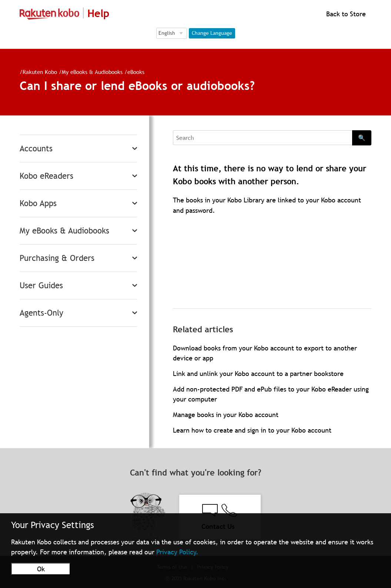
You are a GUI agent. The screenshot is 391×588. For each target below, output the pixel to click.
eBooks (136, 72)
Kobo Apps (38, 203)
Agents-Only (41, 313)
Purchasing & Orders (57, 258)
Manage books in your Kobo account (226, 415)
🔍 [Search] (362, 138)
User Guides (41, 285)
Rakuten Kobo (40, 72)
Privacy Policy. (177, 552)
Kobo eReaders (46, 176)
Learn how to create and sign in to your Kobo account (252, 430)
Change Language (212, 33)
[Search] (263, 138)
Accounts (36, 149)
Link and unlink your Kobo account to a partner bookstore (258, 374)
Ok (41, 569)
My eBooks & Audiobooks (92, 72)
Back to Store (345, 14)
